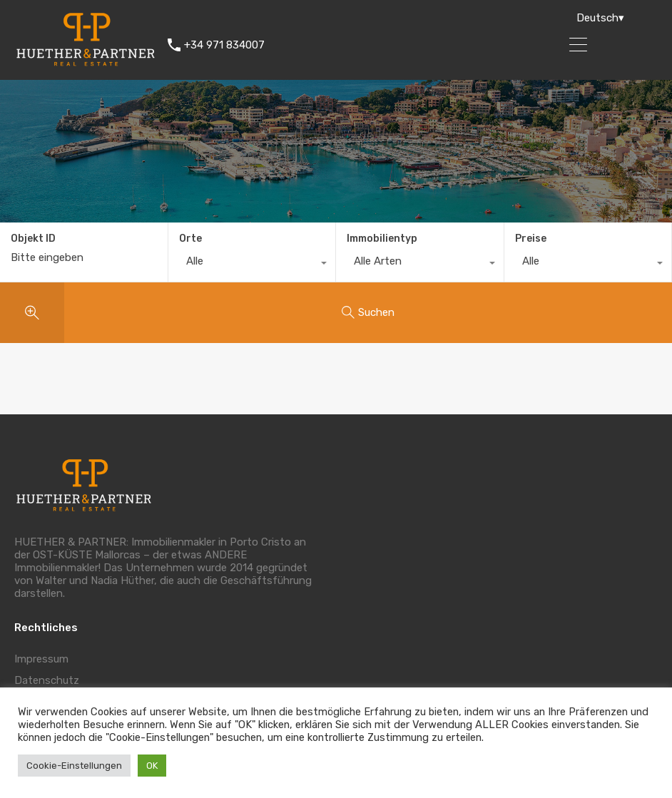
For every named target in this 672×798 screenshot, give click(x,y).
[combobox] (252, 265)
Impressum (41, 659)
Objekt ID (33, 239)
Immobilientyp (382, 239)
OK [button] (152, 766)
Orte (190, 239)
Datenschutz (47, 680)
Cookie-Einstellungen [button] (74, 766)
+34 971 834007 (224, 45)
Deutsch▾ (600, 18)
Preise (531, 239)
